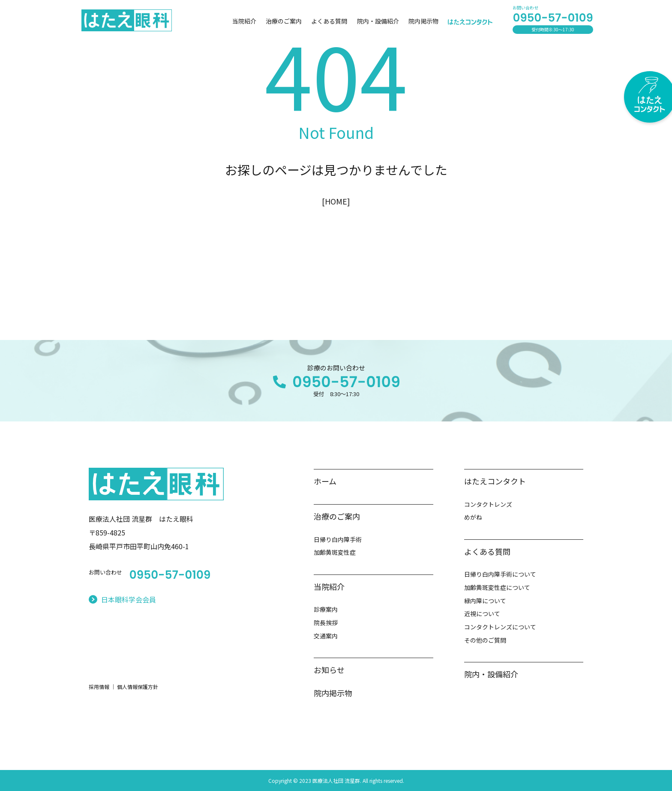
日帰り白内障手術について (500, 574)
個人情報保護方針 (138, 687)
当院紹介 (244, 21)
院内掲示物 (423, 21)
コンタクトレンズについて (500, 627)
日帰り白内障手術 (338, 539)
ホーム (325, 481)
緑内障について (485, 601)
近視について (482, 614)
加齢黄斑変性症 (335, 552)
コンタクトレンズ (488, 504)
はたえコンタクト (495, 481)
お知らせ (329, 670)
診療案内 (326, 609)
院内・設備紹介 (378, 21)
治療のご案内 (284, 21)
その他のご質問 (485, 640)
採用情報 (99, 687)
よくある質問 (329, 21)
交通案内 (326, 636)
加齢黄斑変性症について (497, 587)
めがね (473, 517)
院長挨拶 (326, 623)
